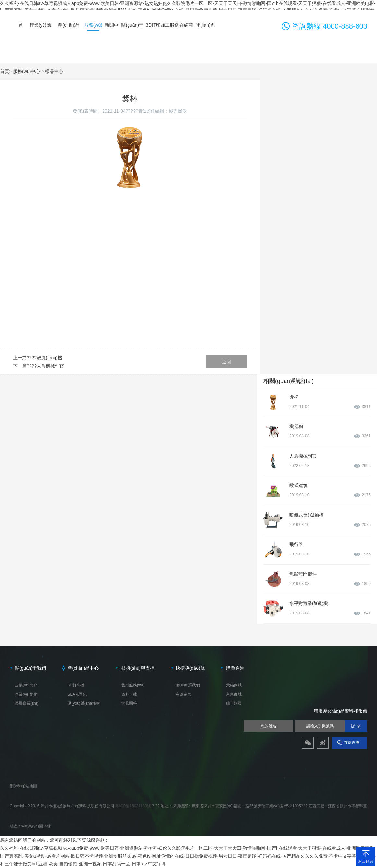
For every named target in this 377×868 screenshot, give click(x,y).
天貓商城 (234, 685)
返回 (226, 362)
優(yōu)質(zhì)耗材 (84, 703)
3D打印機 (76, 685)
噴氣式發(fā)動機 (306, 515)
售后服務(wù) (133, 685)
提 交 (356, 726)
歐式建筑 (298, 485)
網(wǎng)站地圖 (23, 786)
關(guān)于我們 (30, 668)
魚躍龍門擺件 (303, 574)
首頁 (5, 71)
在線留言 (184, 694)
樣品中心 (54, 71)
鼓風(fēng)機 (49, 358)
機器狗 (296, 426)
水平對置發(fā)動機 (309, 603)
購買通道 (235, 668)
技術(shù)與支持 (138, 668)
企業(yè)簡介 (26, 685)
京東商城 (234, 694)
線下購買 (234, 703)
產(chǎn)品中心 (83, 668)
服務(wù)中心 (26, 71)
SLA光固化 (77, 694)
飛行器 (296, 544)
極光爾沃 (178, 111)
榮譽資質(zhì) (27, 703)
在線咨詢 (352, 743)
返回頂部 (366, 862)
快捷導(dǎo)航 (190, 668)
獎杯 (294, 397)
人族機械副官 (50, 366)
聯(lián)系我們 (188, 685)
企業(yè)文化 (26, 694)
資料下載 (129, 694)
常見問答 (129, 703)
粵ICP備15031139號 (134, 806)
